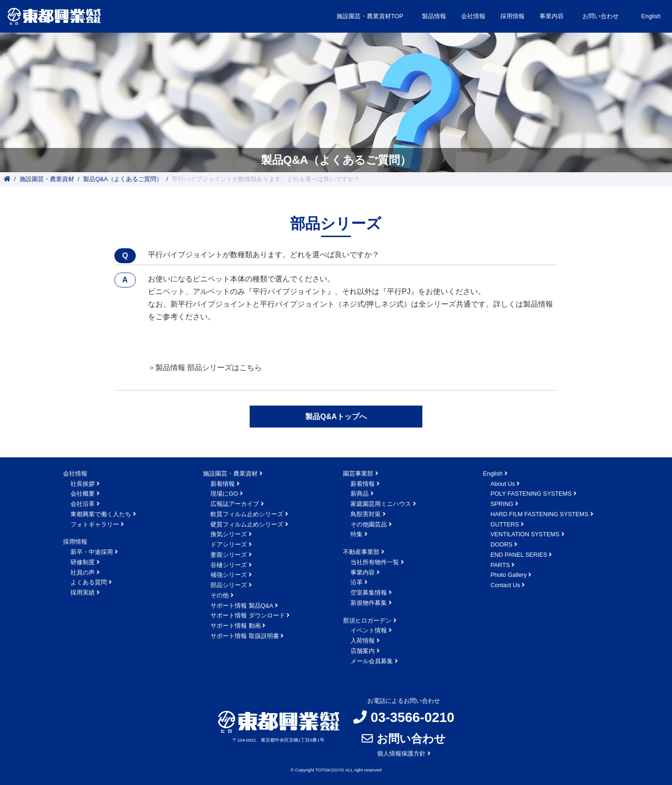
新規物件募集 (369, 603)
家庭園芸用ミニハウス (381, 504)
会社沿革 (83, 504)
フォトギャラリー (95, 524)
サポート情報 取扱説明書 (245, 636)
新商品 (360, 494)
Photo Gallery (509, 575)
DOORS (501, 544)
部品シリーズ (229, 585)
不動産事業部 (361, 552)
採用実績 (83, 592)
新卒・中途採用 (92, 552)
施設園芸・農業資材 (47, 179)
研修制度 (83, 562)
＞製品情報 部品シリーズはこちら (205, 368)
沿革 (357, 582)
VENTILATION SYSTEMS (525, 534)
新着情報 (223, 484)
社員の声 (83, 572)
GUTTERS (505, 524)
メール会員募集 (372, 661)
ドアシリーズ (229, 544)
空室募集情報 (369, 592)
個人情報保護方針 (401, 753)
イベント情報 (369, 630)
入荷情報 (363, 641)
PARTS (500, 565)
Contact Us (505, 585)
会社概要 (83, 494)
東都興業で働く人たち (101, 514)
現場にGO (224, 494)
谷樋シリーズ (229, 565)
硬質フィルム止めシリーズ (247, 524)
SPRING (502, 504)
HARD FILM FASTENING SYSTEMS (539, 514)
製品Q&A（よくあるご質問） (123, 179)
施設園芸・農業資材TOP (370, 16)
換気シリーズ (229, 534)
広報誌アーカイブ (235, 504)
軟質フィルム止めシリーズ (247, 514)
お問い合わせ (601, 16)
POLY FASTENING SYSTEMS (531, 494)
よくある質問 (89, 582)
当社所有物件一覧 (375, 562)
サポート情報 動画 (236, 626)
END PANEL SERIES (519, 555)
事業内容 (363, 572)
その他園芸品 (369, 524)
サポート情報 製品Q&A (242, 606)
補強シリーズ (229, 575)
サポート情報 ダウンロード (248, 615)
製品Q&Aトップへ (336, 417)
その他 (220, 595)
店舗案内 (363, 651)
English (651, 16)
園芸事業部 (358, 473)
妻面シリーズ (229, 555)
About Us (503, 484)
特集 (357, 534)
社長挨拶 (83, 484)
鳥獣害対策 (366, 514)
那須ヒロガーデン (367, 620)
